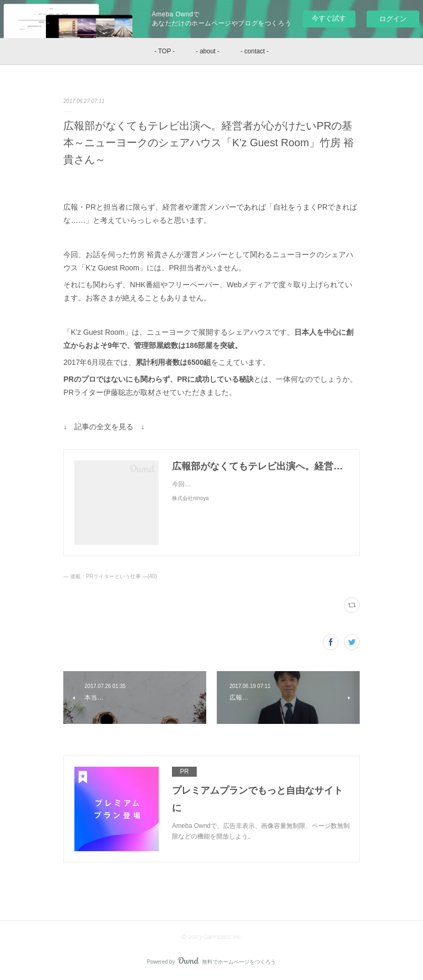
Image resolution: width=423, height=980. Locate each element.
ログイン (393, 19)
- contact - (254, 51)
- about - (208, 51)
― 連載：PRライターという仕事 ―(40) (110, 576)
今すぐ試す (329, 18)
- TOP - (165, 51)
